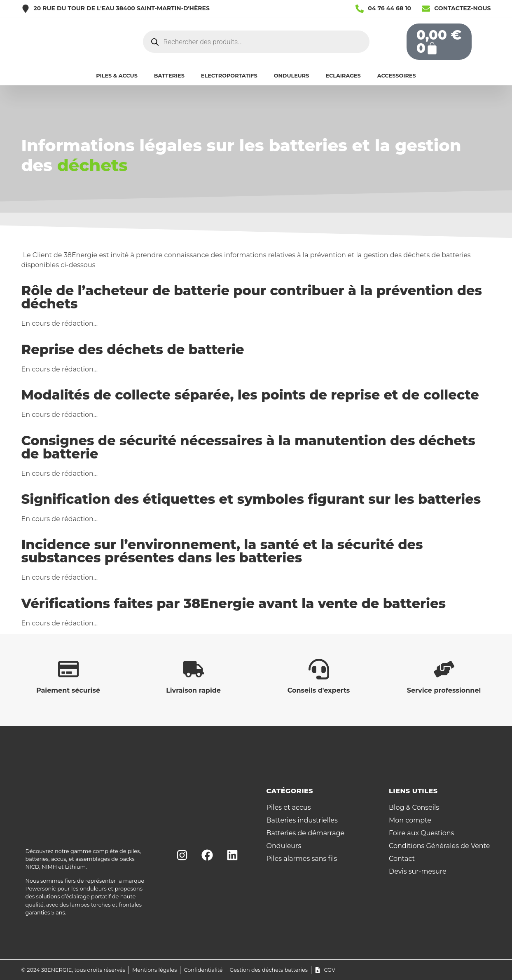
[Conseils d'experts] (319, 669)
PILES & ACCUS (117, 76)
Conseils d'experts (319, 690)
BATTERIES (169, 76)
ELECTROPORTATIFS (229, 76)
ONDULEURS (292, 76)
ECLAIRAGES (343, 76)
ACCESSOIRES (397, 76)
